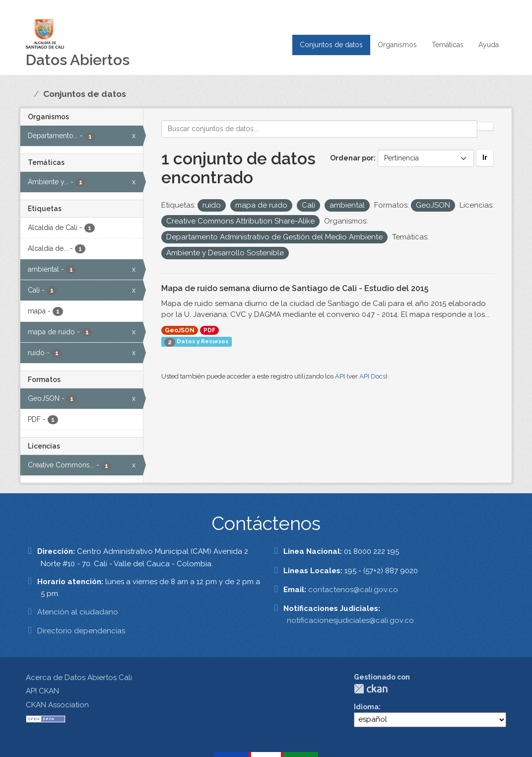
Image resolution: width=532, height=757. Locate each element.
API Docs (372, 376)
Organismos (397, 45)
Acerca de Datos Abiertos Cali (79, 678)
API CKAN (42, 691)
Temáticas (448, 45)
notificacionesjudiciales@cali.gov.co (350, 620)
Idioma (366, 707)
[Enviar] (485, 126)
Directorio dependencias (81, 631)
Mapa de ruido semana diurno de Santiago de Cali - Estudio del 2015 (295, 288)
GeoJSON (180, 330)
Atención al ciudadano (78, 612)
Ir (485, 157)
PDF (209, 330)
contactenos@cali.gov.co (353, 590)
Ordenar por (352, 158)
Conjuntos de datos (331, 45)
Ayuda (489, 45)
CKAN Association (57, 705)
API (340, 376)
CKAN (371, 689)
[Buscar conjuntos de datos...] (320, 129)
